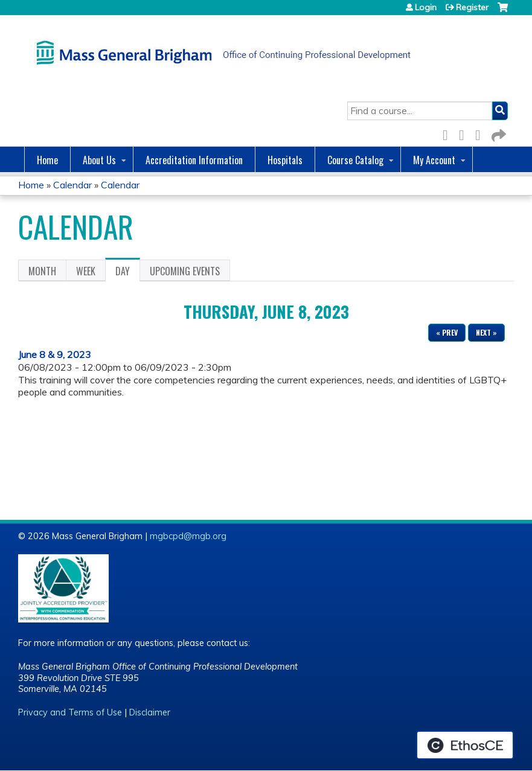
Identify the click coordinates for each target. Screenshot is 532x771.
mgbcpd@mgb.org (188, 536)
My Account (434, 160)
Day (128, 273)
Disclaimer (150, 712)
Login (426, 7)
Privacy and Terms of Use (70, 712)
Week (86, 271)
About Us (99, 160)
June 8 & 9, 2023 (55, 354)
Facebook (449, 133)
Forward (498, 133)
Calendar (72, 185)
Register (472, 7)
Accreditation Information (194, 160)
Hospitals (285, 160)
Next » (486, 332)
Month (42, 271)
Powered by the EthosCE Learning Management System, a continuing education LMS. (465, 745)
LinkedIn (481, 133)
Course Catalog (355, 160)
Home (47, 160)
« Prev (447, 332)
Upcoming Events (185, 271)
